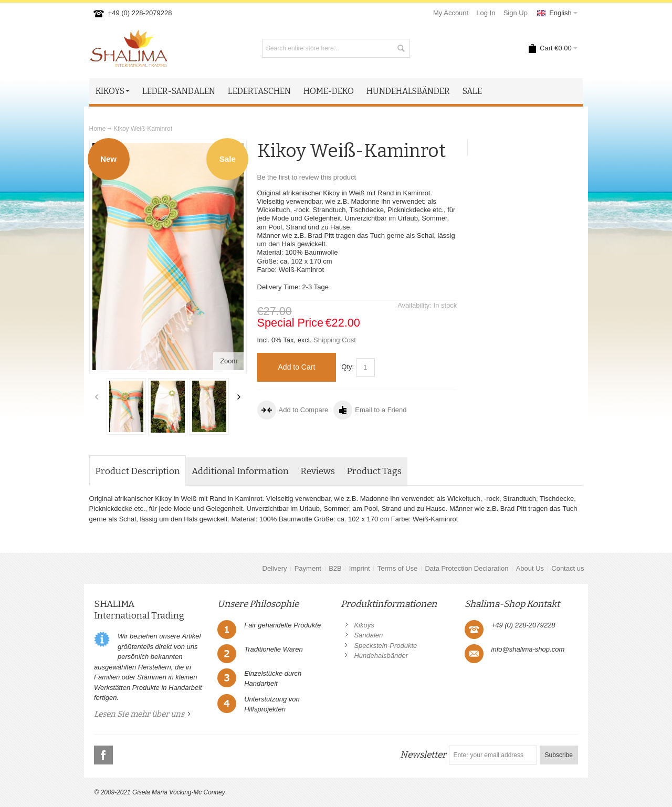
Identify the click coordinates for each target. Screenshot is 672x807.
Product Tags (374, 471)
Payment (308, 568)
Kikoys (364, 625)
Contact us (568, 568)
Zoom (229, 361)
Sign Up (516, 13)
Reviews (318, 471)
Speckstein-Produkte (385, 646)
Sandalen (368, 635)
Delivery (275, 568)
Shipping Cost (335, 340)
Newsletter (423, 755)
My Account (451, 13)
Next (239, 397)
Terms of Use (398, 568)
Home (98, 129)
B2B (335, 568)
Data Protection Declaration (466, 568)
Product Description (138, 471)
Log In (486, 13)
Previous (97, 397)
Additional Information (240, 471)
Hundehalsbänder (381, 656)
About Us (530, 568)
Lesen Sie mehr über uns (139, 714)
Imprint (360, 568)
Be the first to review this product (307, 177)
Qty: (348, 367)
